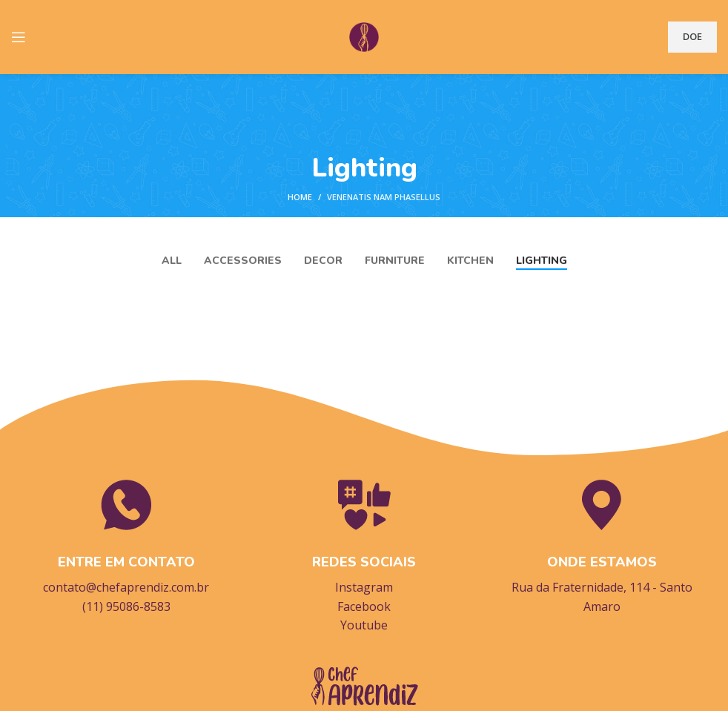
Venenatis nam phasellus (384, 197)
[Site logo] (364, 36)
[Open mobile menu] (19, 37)
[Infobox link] (126, 546)
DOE (692, 36)
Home (300, 197)
